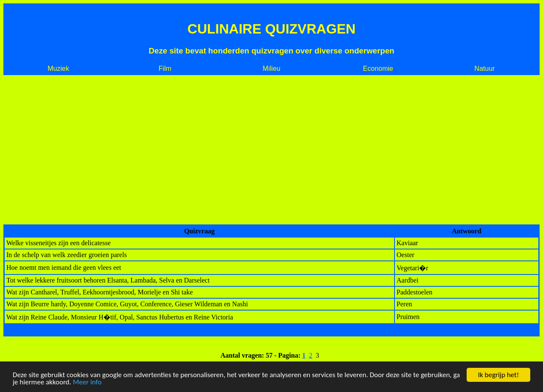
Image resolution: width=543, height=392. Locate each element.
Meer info (87, 382)
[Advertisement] (271, 150)
